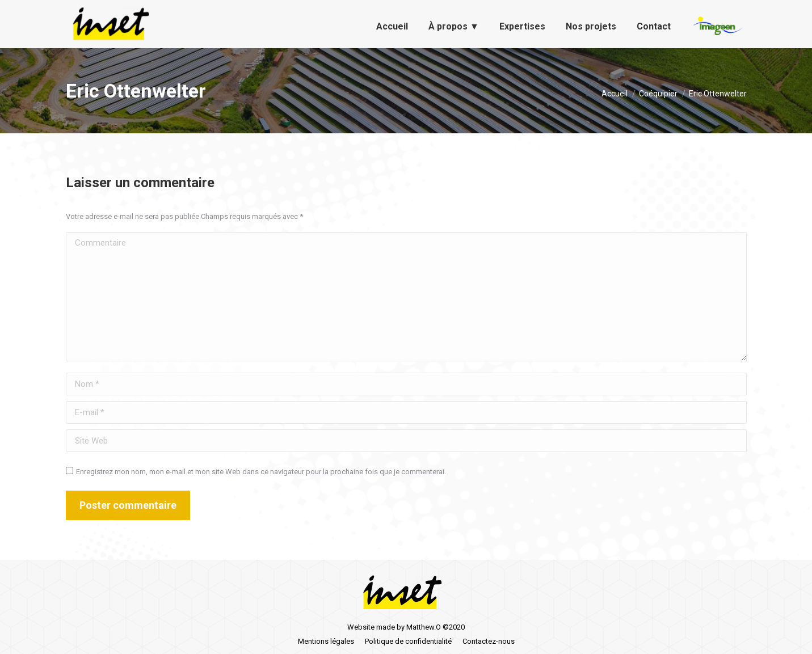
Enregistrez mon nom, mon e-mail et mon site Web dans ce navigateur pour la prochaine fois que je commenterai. (261, 472)
